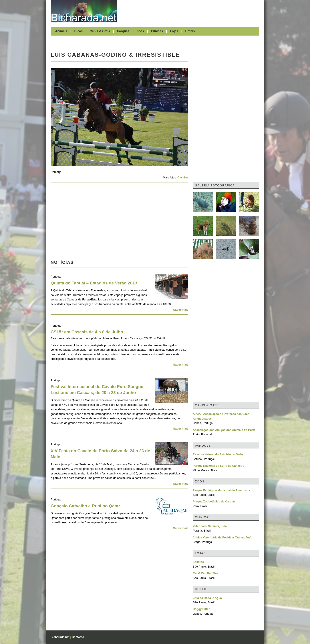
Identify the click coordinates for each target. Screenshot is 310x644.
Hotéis (190, 31)
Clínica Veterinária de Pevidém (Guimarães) (222, 537)
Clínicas (157, 31)
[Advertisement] (191, 11)
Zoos (140, 31)
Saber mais (181, 310)
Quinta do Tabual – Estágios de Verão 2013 (94, 283)
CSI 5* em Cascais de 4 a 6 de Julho (87, 332)
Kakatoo (198, 562)
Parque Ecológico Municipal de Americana (221, 490)
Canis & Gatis (100, 31)
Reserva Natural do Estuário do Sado (218, 454)
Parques (123, 31)
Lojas (174, 31)
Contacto (78, 637)
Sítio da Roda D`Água (207, 598)
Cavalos (183, 177)
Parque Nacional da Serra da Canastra (219, 466)
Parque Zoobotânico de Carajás (214, 501)
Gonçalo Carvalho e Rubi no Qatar (85, 506)
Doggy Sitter (201, 609)
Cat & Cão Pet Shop (206, 573)
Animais (61, 31)
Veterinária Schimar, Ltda (210, 526)
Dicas (79, 31)
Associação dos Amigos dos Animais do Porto (224, 430)
